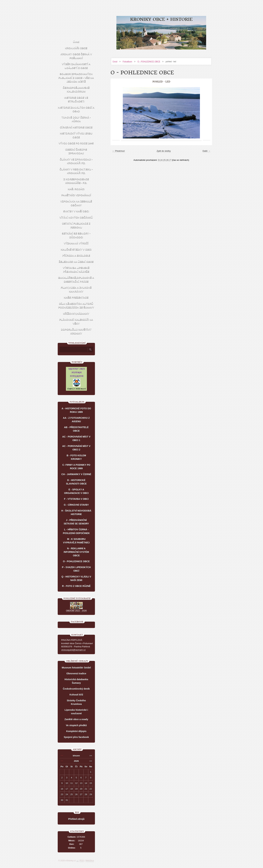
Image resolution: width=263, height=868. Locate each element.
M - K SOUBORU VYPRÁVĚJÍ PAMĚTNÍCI (76, 541)
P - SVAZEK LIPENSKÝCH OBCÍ (76, 569)
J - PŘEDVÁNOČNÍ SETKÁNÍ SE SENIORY (76, 522)
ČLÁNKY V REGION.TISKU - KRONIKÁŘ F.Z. (76, 171)
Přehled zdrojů (76, 819)
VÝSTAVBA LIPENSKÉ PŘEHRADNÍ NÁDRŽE (76, 270)
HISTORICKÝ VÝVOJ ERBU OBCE (76, 135)
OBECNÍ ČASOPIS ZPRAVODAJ (76, 151)
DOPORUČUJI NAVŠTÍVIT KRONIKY (76, 331)
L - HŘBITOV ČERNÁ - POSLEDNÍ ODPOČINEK (76, 531)
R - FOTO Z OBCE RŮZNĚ (76, 586)
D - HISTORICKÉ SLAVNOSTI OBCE (76, 482)
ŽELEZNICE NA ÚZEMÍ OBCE (76, 262)
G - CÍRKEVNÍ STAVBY (76, 505)
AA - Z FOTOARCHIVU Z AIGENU (76, 420)
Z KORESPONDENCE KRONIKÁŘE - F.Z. (76, 181)
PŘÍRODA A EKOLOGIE (76, 255)
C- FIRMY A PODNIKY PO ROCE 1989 (76, 467)
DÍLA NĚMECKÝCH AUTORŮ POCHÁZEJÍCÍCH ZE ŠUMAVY (76, 305)
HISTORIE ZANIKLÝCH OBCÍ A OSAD (76, 109)
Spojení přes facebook (76, 737)
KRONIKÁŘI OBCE (76, 48)
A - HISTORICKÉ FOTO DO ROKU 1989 (76, 410)
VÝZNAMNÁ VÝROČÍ (76, 243)
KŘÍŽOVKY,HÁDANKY (76, 313)
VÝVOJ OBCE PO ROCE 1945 (76, 143)
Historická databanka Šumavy (76, 681)
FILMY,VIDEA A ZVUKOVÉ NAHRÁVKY (76, 289)
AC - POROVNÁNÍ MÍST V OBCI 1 (76, 438)
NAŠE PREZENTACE (76, 297)
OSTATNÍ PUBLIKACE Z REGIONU (76, 225)
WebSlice (90, 861)
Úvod (115, 62)
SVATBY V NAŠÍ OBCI (76, 211)
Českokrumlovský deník (76, 689)
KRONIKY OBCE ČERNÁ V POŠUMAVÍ (76, 56)
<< (62, 756)
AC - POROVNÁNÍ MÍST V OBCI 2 (76, 448)
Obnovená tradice (76, 673)
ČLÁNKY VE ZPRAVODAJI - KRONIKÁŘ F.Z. (76, 161)
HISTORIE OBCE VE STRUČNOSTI (76, 99)
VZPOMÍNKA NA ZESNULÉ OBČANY (76, 203)
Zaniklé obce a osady (76, 719)
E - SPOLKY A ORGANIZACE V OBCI (76, 491)
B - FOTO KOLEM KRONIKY (76, 457)
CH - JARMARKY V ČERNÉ (76, 474)
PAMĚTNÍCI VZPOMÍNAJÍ (76, 195)
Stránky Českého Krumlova (76, 702)
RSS (82, 861)
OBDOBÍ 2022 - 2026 (76, 611)
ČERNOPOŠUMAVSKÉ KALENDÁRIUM (76, 89)
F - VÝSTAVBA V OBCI (76, 499)
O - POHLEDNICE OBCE (149, 62)
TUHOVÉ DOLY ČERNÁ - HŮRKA (76, 119)
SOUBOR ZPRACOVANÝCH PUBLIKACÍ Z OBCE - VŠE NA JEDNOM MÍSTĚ (76, 78)
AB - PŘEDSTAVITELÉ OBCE (76, 429)
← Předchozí (119, 151)
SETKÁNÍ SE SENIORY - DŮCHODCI (76, 235)
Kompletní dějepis (76, 731)
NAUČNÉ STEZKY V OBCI (76, 249)
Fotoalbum (127, 62)
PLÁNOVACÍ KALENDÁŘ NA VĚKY (76, 321)
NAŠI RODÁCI (76, 189)
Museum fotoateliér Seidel (76, 668)
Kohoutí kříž (76, 695)
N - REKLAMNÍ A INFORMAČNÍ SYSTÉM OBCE (76, 552)
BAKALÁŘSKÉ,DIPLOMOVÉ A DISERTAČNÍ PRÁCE (76, 279)
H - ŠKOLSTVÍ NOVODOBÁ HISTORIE (76, 512)
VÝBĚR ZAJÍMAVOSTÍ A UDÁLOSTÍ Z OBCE (76, 66)
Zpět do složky (164, 151)
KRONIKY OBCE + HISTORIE (161, 19)
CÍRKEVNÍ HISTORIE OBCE (76, 127)
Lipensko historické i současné (76, 712)
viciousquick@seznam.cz (73, 650)
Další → (206, 151)
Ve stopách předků (76, 725)
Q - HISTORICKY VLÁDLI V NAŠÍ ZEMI (76, 578)
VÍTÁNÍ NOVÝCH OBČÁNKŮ (76, 217)
